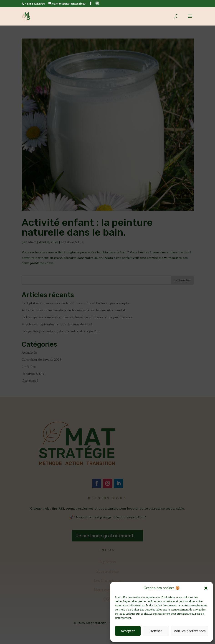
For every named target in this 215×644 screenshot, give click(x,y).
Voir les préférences (190, 631)
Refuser (156, 631)
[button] (206, 588)
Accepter (128, 631)
